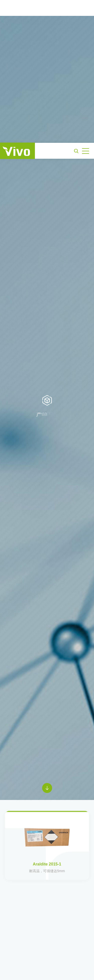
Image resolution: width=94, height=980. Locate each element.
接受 (47, 970)
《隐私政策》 (54, 958)
